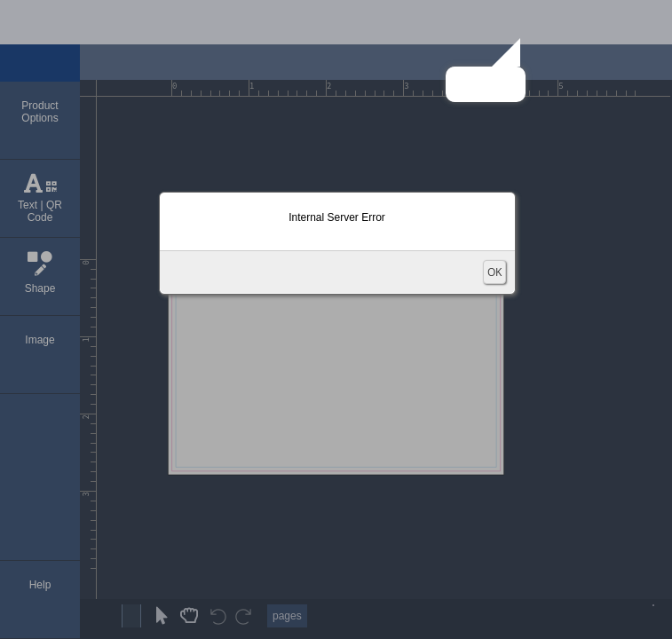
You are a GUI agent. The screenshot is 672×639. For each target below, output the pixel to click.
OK (494, 272)
